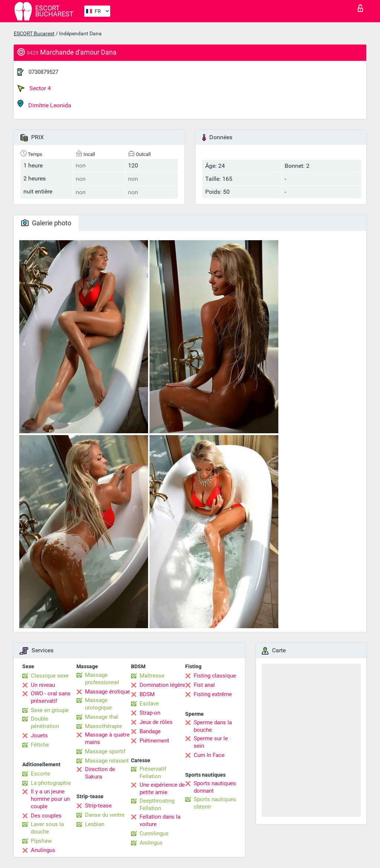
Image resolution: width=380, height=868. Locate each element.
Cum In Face (209, 755)
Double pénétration (45, 722)
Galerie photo (46, 223)
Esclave (149, 704)
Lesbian (95, 824)
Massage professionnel (102, 679)
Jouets (39, 735)
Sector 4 (34, 88)
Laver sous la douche (47, 828)
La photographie (51, 783)
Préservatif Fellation (153, 773)
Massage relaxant (107, 761)
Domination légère (162, 685)
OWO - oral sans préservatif (51, 697)
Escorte (40, 774)
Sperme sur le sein (211, 742)
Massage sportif (105, 751)
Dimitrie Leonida (44, 104)
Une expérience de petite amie (162, 789)
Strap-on (150, 713)
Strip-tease (98, 806)
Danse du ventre (105, 815)
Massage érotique (107, 692)
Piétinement (154, 741)
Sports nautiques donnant (215, 787)
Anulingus (43, 850)
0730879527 (43, 72)
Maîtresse (152, 676)
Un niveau (43, 685)
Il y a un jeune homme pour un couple (50, 799)
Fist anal (204, 685)
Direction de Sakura (100, 773)
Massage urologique (98, 704)
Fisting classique (215, 676)
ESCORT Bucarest (34, 33)
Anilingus (151, 843)
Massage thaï (102, 717)
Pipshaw (41, 841)
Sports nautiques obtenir (215, 803)
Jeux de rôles (156, 722)
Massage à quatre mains (107, 738)
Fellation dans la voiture (160, 820)
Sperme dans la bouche (213, 726)
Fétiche (40, 745)
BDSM (147, 694)
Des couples (46, 816)
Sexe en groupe (50, 710)
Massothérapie (104, 726)
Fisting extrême (213, 694)
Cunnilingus (154, 833)
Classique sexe (50, 676)
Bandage (150, 731)
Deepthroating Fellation (157, 805)
